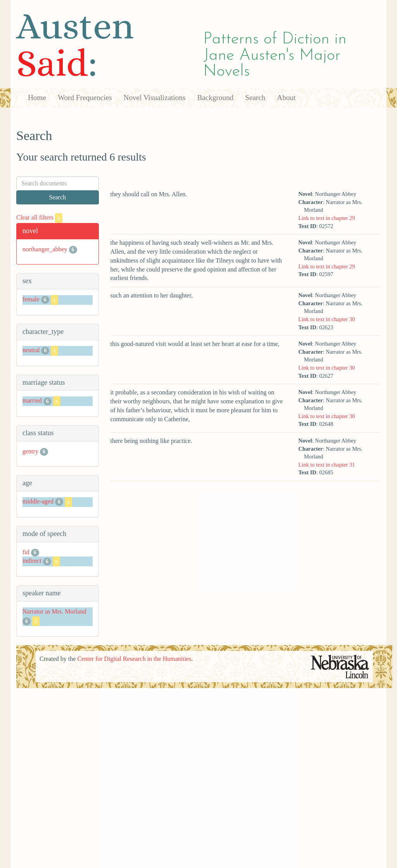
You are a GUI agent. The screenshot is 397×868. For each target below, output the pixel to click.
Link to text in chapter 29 (327, 218)
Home (37, 98)
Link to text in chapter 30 (327, 319)
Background (216, 98)
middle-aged (38, 501)
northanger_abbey (45, 249)
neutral (31, 350)
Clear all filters (39, 217)
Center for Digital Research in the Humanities (134, 659)
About (287, 98)
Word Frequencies (85, 98)
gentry (30, 451)
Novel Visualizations (155, 98)
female (31, 299)
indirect (32, 561)
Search (255, 98)
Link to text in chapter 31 (327, 465)
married (32, 401)
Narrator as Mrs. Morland (54, 611)
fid (26, 552)
